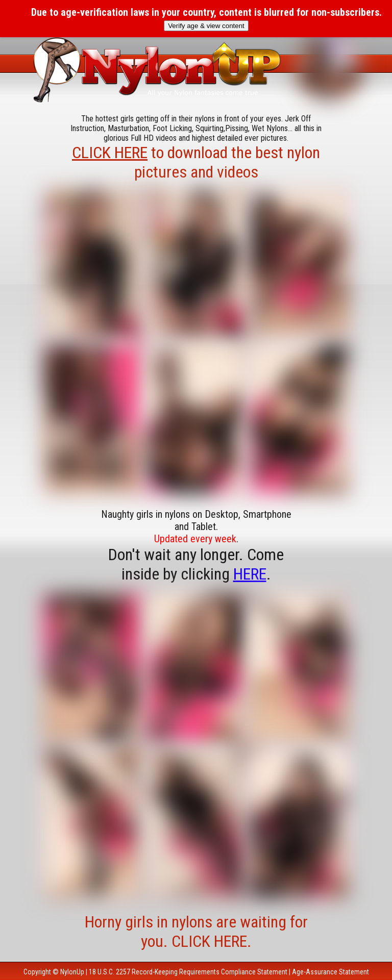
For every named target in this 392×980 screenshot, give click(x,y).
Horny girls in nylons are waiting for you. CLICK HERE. (196, 932)
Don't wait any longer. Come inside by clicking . (196, 564)
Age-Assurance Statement (330, 972)
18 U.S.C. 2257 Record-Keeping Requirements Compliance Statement (188, 972)
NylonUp (72, 972)
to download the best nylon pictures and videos (196, 162)
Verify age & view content (206, 26)
